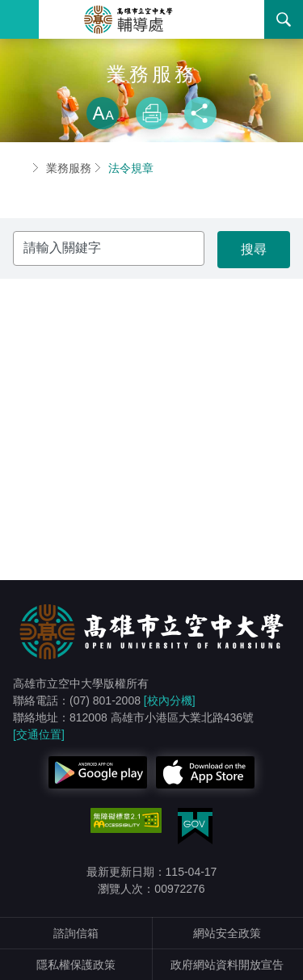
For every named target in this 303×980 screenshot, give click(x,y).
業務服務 (69, 168)
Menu (19, 19)
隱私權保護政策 (76, 965)
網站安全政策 (227, 933)
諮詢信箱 (76, 933)
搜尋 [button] (284, 19)
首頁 (19, 168)
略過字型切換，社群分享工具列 (152, 81)
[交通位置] (39, 734)
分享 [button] (200, 113)
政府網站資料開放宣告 (227, 965)
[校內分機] (170, 700)
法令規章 (131, 168)
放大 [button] (103, 113)
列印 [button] (152, 113)
